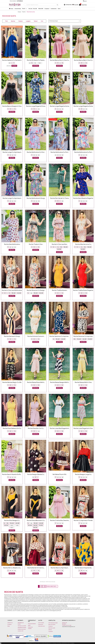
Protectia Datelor (32, 624)
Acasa (11, 9)
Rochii (25, 9)
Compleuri (47, 9)
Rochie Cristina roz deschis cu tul (59, 520)
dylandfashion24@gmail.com (69, 627)
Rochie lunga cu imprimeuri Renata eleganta (12, 152)
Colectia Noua (18, 9)
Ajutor (85, 1)
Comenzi (51, 626)
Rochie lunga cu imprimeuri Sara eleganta (12, 198)
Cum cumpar (41, 623)
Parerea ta (41, 624)
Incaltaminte (54, 9)
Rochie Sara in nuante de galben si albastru (83, 568)
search (57, 5)
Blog (9, 626)
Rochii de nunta (9, 16)
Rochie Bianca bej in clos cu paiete (83, 60)
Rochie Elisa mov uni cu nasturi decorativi (36, 428)
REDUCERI (41, 9)
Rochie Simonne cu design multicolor (36, 290)
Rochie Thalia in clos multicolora (36, 244)
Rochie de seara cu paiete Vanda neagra (36, 60)
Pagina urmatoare (52, 586)
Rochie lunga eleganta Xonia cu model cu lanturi (59, 106)
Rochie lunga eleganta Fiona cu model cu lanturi (36, 106)
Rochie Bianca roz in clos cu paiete (59, 60)
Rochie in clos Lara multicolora (12, 290)
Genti (59, 9)
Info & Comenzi (16, 1)
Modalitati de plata (22, 627)
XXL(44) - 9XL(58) (33, 9)
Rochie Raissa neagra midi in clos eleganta (59, 382)
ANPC (29, 625)
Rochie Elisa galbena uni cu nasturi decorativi (12, 428)
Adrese (50, 630)
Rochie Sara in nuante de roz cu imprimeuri (12, 474)
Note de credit (52, 628)
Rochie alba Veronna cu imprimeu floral (83, 244)
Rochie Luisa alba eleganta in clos (59, 428)
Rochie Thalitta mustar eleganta (59, 290)
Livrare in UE (21, 631)
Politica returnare (22, 629)
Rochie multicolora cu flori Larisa (83, 152)
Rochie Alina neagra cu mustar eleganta (12, 520)
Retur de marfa (52, 625)
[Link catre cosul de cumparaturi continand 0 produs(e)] (80, 5)
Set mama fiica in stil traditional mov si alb (59, 474)
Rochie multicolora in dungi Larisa (36, 198)
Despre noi (10, 623)
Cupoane (51, 631)
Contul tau (52, 620)
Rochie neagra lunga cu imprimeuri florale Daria (83, 474)
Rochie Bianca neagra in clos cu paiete (12, 106)
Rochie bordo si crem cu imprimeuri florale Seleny (36, 568)
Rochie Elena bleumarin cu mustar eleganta (36, 520)
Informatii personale (53, 623)
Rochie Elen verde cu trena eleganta (59, 198)
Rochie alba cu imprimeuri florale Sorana (59, 568)
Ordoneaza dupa (65, 21)
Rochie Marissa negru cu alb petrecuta (12, 382)
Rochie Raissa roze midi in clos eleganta (36, 382)
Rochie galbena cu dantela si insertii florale (12, 60)
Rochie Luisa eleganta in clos (83, 428)
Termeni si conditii (22, 626)
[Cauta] (41, 5)
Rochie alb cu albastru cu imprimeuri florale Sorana (12, 568)
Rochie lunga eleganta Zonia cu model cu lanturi (83, 106)
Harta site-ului (41, 626)
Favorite (75, 5)
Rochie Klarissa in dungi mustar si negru (12, 336)
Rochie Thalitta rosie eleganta (83, 290)
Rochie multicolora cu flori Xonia (36, 152)
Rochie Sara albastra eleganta (83, 198)
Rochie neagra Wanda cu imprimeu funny (36, 474)
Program (10, 624)
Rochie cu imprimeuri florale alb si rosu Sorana (83, 520)
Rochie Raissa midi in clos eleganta (83, 382)
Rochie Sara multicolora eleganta (12, 244)
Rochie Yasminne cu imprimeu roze (59, 336)
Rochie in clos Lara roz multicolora (59, 244)
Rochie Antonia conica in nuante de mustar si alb (36, 336)
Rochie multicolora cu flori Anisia (59, 152)
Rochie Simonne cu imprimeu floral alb (83, 336)
